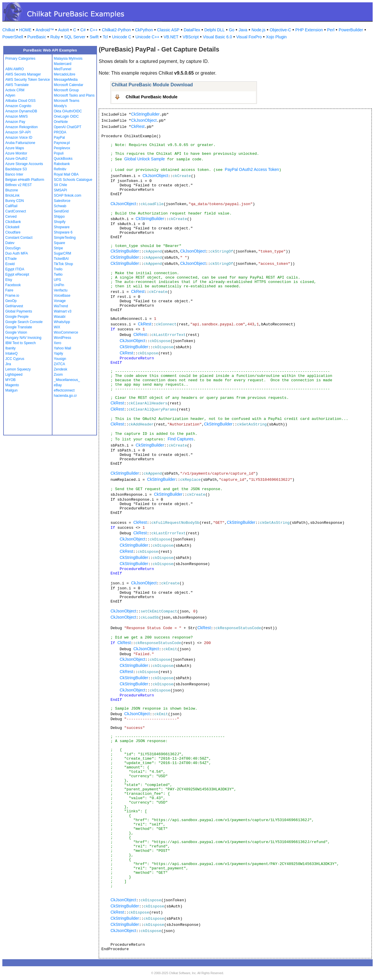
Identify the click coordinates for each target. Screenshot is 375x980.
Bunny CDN (15, 201)
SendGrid (61, 211)
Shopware (62, 227)
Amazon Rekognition (22, 127)
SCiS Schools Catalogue (73, 180)
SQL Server (75, 37)
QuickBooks (63, 159)
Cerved (11, 217)
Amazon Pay (15, 122)
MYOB (10, 380)
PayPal (59, 138)
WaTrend (61, 306)
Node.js (259, 30)
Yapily (59, 353)
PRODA (60, 132)
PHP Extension (309, 30)
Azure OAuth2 (16, 159)
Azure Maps (15, 148)
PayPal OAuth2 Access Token (252, 169)
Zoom (58, 375)
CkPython (144, 30)
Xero (58, 343)
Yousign (60, 359)
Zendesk (61, 369)
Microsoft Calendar (69, 85)
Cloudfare (13, 232)
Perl (331, 30)
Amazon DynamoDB (21, 111)
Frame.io (12, 296)
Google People (17, 317)
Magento (12, 385)
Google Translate (19, 327)
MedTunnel (63, 69)
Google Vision (16, 332)
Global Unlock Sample (145, 159)
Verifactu (61, 290)
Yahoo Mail (63, 348)
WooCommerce (66, 332)
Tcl (105, 37)
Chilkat (9, 30)
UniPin (59, 285)
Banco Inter (14, 174)
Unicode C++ (147, 37)
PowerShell (13, 37)
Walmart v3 (63, 311)
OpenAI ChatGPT (68, 127)
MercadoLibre (65, 74)
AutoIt (64, 30)
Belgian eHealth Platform (25, 180)
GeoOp (11, 301)
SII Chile (60, 185)
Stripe (58, 248)
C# (83, 30)
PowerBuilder (351, 30)
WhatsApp (62, 322)
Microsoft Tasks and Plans (74, 95)
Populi (59, 153)
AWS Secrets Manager (23, 74)
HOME (25, 30)
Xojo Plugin (276, 37)
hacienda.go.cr (65, 396)
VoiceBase (62, 296)
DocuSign (13, 248)
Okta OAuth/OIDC (68, 111)
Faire (9, 290)
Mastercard (63, 64)
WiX (57, 327)
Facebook (13, 285)
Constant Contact (19, 238)
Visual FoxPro (249, 37)
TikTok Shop (64, 264)
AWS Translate (17, 85)
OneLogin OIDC (66, 116)
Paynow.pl (62, 143)
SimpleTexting (65, 238)
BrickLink (12, 195)
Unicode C (121, 37)
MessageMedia (66, 80)
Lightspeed (14, 375)
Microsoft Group (66, 90)
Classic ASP (168, 30)
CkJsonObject (144, 120)
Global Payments (19, 311)
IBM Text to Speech (21, 343)
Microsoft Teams (67, 101)
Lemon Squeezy (18, 369)
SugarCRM (63, 253)
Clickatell (12, 227)
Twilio (58, 274)
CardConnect (16, 211)
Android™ (45, 30)
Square (60, 243)
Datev (10, 243)
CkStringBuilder (145, 114)
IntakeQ (11, 353)
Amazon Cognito (18, 106)
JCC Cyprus (15, 359)
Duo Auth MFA (17, 253)
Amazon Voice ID (19, 138)
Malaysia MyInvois (68, 59)
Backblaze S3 (16, 169)
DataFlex (192, 30)
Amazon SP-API (18, 132)
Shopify (60, 222)
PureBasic (37, 37)
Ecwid (10, 264)
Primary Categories (20, 59)
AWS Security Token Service (28, 80)
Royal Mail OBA (66, 174)
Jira (8, 364)
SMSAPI (60, 190)
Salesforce (62, 201)
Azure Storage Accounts (24, 164)
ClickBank (13, 222)
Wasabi (60, 317)
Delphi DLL (214, 30)
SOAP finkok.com (68, 195)
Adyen (10, 95)
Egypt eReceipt (17, 274)
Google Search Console (24, 322)
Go (232, 30)
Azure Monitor (16, 153)
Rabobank (62, 164)
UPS (58, 280)
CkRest (138, 126)
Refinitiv (60, 169)
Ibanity (10, 348)
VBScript (191, 37)
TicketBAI (61, 259)
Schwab (60, 206)
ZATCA (59, 364)
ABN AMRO (15, 69)
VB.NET (171, 37)
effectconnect (64, 390)
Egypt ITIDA (15, 269)
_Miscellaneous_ (67, 380)
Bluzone (12, 190)
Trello (58, 269)
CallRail (11, 206)
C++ (94, 30)
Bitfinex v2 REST (19, 185)
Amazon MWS (17, 116)
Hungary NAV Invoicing (23, 338)
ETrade (11, 259)
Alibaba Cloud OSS (20, 101)
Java (243, 30)
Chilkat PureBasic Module (152, 97)
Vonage (60, 301)
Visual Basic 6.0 (218, 37)
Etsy (9, 280)
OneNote (61, 122)
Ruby (55, 37)
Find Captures (180, 439)
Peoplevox (62, 148)
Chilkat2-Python (116, 30)
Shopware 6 (63, 232)
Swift (94, 37)
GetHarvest (14, 306)
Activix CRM (15, 90)
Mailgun (11, 390)
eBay (58, 385)
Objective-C (280, 30)
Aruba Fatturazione (20, 143)
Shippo (59, 217)
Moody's (60, 106)
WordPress (63, 338)
